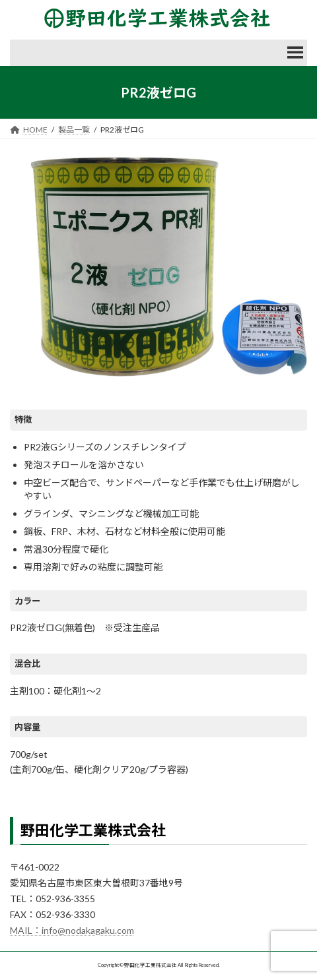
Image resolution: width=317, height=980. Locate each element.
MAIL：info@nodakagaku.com (72, 930)
